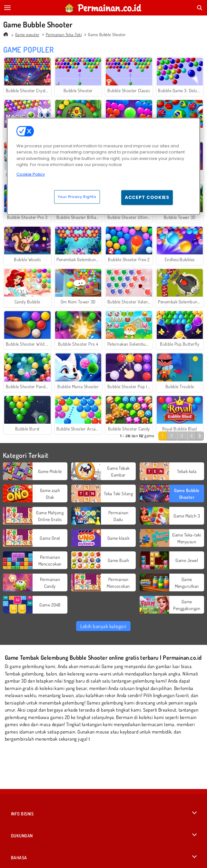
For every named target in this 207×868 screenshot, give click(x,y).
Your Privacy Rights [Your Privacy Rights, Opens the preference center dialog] (77, 197)
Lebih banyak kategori (103, 626)
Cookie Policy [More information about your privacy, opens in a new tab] (31, 174)
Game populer (27, 35)
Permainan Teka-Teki (64, 35)
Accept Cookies (147, 197)
